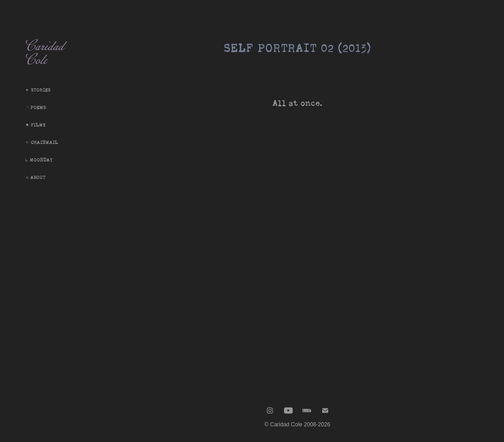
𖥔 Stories (38, 90)
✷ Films (35, 125)
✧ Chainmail (42, 142)
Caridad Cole (47, 55)
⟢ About (35, 177)
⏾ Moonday (39, 160)
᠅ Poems (36, 107)
